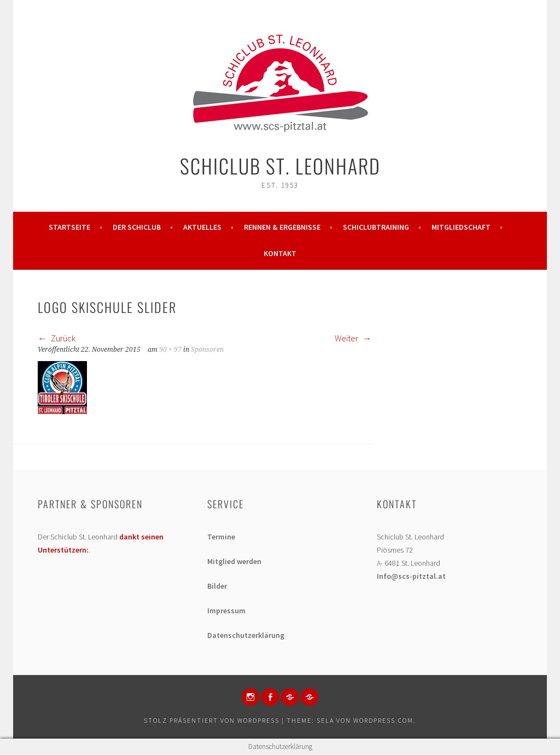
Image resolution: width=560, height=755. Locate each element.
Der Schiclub (137, 227)
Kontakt (280, 253)
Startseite (69, 227)
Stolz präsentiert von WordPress (212, 720)
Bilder (217, 586)
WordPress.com (383, 720)
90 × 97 (170, 350)
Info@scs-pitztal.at (411, 576)
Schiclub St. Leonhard (280, 165)
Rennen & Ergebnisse (282, 227)
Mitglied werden (234, 561)
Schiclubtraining (376, 227)
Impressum (226, 611)
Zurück (57, 338)
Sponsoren (207, 350)
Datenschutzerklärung (246, 635)
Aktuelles (202, 227)
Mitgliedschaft (461, 227)
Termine (221, 537)
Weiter (353, 338)
